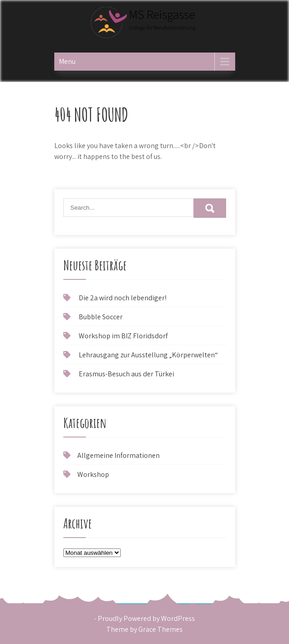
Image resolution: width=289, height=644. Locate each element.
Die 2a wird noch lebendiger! (123, 298)
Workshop (93, 474)
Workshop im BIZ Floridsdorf (123, 336)
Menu (67, 61)
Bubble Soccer (101, 317)
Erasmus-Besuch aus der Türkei (126, 374)
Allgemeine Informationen (118, 455)
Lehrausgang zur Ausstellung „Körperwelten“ (148, 355)
